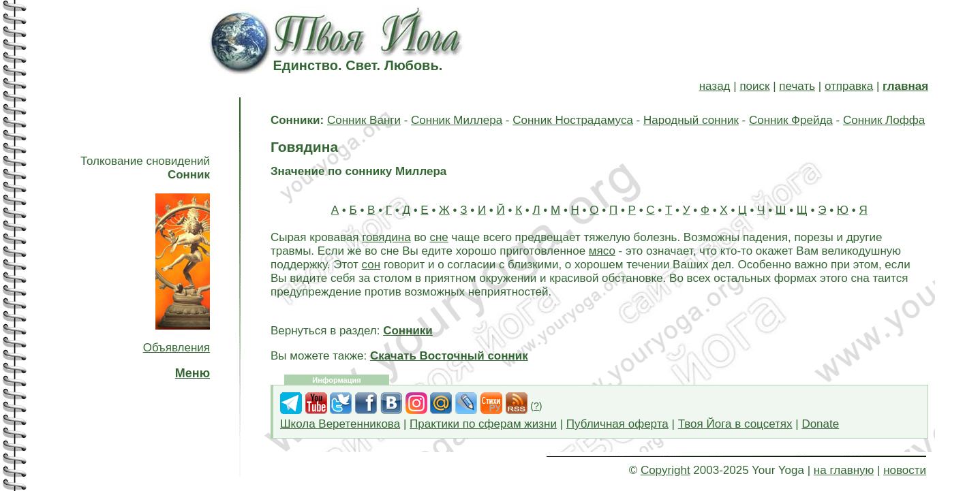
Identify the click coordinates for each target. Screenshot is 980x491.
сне (439, 237)
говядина (386, 237)
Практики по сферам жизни (483, 424)
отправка (849, 86)
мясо (602, 251)
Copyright (665, 470)
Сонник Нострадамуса (573, 120)
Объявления (177, 348)
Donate (820, 424)
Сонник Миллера (457, 120)
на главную (844, 470)
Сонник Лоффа (884, 120)
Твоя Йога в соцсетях (735, 424)
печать (797, 86)
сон (371, 265)
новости (905, 470)
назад (715, 86)
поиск (754, 86)
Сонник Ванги (364, 120)
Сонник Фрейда (791, 120)
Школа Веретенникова (340, 424)
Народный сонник (691, 120)
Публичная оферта (617, 424)
